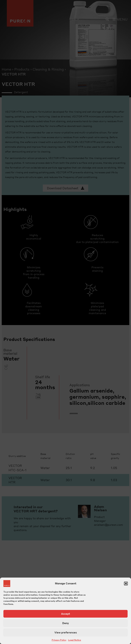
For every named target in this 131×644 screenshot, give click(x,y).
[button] (126, 584)
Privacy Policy (59, 640)
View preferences (66, 632)
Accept (65, 614)
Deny (65, 623)
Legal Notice (75, 640)
